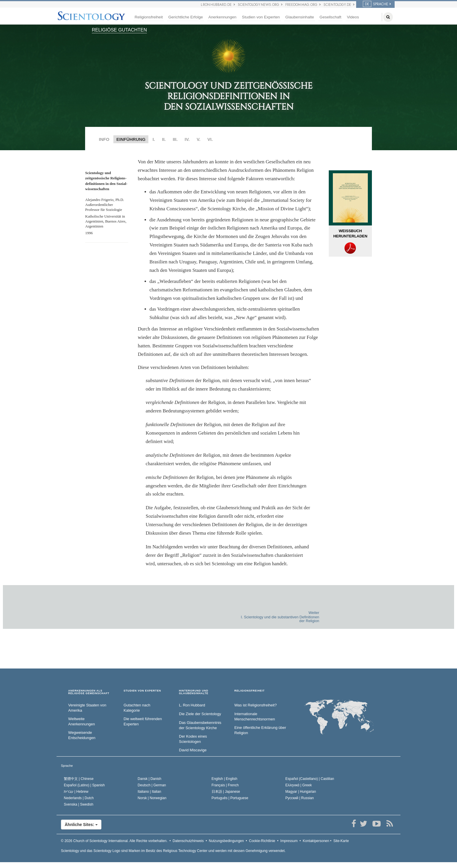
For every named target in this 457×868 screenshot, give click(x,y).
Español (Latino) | (84, 785)
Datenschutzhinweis (188, 841)
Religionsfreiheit (149, 17)
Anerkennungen (222, 17)
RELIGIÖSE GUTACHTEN (119, 30)
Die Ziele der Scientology (200, 714)
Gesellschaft (330, 17)
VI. (210, 139)
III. (175, 139)
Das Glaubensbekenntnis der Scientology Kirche (200, 725)
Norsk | (152, 798)
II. (164, 139)
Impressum (289, 841)
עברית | (76, 792)
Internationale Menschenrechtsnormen (255, 717)
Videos (353, 17)
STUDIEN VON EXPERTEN (142, 691)
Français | (225, 785)
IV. (187, 139)
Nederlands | (79, 798)
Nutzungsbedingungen (226, 841)
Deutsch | (152, 785)
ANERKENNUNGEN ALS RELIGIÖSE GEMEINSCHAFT (89, 692)
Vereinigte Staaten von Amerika (87, 708)
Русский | (300, 798)
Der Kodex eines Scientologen (193, 739)
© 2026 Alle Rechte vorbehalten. (114, 841)
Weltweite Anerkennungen (82, 722)
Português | (230, 798)
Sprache (67, 766)
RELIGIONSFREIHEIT (249, 691)
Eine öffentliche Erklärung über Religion (260, 730)
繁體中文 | (79, 779)
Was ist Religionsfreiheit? (255, 705)
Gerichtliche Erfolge (186, 17)
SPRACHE (376, 4)
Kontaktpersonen (316, 841)
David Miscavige (193, 750)
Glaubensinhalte (300, 17)
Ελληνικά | (299, 785)
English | (225, 779)
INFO (104, 139)
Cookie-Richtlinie (262, 841)
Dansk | (149, 779)
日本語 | (226, 792)
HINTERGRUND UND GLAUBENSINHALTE (194, 692)
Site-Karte (341, 841)
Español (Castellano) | (310, 779)
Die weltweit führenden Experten (143, 722)
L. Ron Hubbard (192, 705)
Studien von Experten (261, 17)
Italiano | (149, 792)
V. (199, 139)
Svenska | (79, 804)
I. (154, 139)
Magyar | (301, 792)
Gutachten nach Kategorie (137, 708)
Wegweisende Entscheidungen (82, 735)
